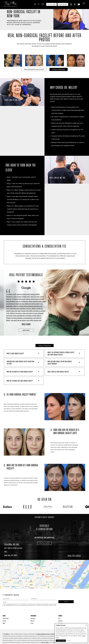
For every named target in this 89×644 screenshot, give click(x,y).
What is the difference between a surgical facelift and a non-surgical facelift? (61, 354)
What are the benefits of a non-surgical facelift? (20, 372)
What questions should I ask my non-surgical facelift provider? (60, 363)
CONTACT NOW (45, 543)
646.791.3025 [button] (52, 4)
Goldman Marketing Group (43, 634)
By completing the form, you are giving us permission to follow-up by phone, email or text (29, 605)
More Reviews (26, 330)
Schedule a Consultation (59, 69)
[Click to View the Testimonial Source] (26, 303)
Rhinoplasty (33, 618)
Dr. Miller (7, 634)
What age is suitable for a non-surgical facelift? (20, 381)
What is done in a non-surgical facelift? (58, 372)
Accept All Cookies (61, 641)
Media (4, 623)
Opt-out (69, 641)
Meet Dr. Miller (6, 618)
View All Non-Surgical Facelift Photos (34, 69)
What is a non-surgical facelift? (15, 353)
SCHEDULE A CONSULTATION (45, 345)
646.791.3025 (74, 556)
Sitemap (53, 634)
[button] (35, 5)
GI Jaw (32, 623)
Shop (59, 618)
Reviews (4, 621)
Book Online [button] (63, 4)
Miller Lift (33, 621)
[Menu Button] (83, 3)
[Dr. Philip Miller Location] (15, 552)
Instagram (60, 621)
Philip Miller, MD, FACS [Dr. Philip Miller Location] (12, 544)
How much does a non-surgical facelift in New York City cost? (20, 363)
